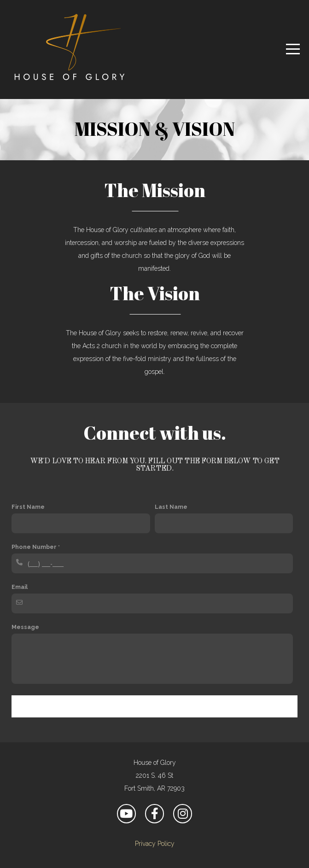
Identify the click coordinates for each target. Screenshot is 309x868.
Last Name (171, 507)
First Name (28, 507)
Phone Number (34, 547)
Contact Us (155, 706)
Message (25, 627)
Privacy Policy (155, 844)
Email (20, 587)
